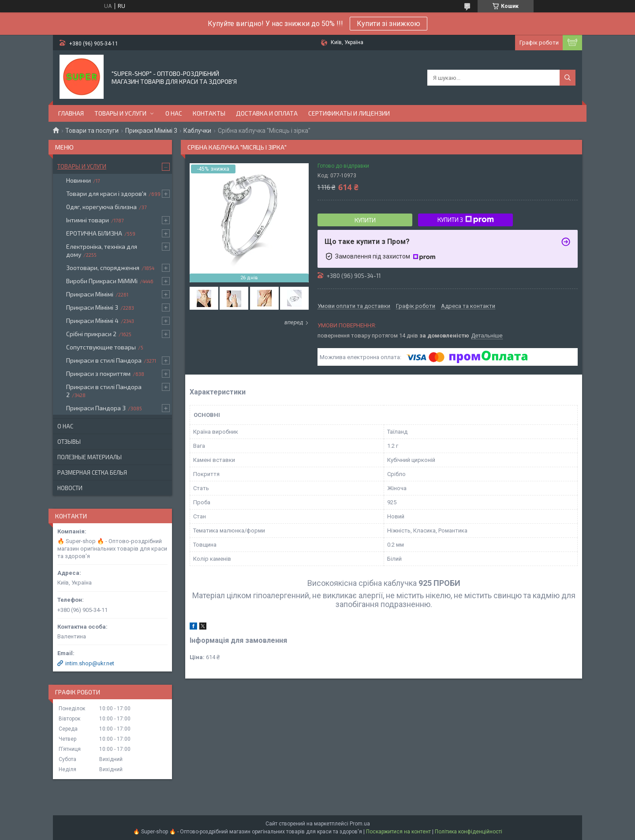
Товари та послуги (92, 131)
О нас (174, 113)
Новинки (78, 180)
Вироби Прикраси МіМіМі (102, 281)
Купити (365, 220)
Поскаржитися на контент (398, 832)
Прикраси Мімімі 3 (151, 131)
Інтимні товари (88, 220)
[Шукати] (568, 78)
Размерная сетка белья (92, 472)
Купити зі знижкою (388, 24)
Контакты (209, 113)
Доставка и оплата (267, 113)
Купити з (466, 220)
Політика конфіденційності (469, 832)
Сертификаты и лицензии (349, 113)
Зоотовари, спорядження (103, 268)
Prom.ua (360, 824)
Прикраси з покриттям (98, 373)
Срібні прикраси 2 (91, 334)
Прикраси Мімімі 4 (92, 321)
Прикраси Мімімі (90, 294)
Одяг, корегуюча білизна (101, 207)
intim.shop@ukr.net (90, 663)
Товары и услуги (120, 113)
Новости (70, 488)
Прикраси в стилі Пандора (104, 360)
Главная (71, 113)
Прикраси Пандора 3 (96, 408)
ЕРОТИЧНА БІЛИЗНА (94, 233)
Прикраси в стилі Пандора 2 (104, 391)
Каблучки (197, 131)
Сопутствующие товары (101, 347)
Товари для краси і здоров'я (106, 193)
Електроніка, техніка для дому (102, 250)
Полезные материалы (90, 457)
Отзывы (69, 442)
